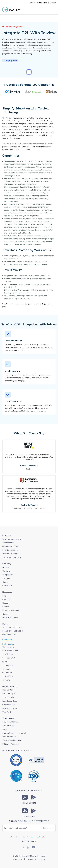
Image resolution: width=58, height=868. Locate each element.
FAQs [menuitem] (5, 729)
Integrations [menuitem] (7, 575)
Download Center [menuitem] (10, 708)
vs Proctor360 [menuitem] (9, 658)
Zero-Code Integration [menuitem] (12, 740)
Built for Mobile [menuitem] (9, 725)
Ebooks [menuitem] (6, 607)
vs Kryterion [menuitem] (7, 676)
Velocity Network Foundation (37, 837)
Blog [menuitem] (4, 595)
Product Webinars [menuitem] (10, 618)
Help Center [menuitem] (7, 690)
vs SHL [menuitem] (5, 661)
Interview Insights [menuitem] (10, 550)
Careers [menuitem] (6, 582)
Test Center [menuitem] (7, 712)
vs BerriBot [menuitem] (7, 673)
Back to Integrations (13, 27)
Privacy (42, 859)
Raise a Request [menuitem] (9, 693)
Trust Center (18, 859)
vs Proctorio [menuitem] (7, 669)
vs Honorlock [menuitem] (8, 665)
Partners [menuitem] (6, 578)
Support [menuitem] (53, 3)
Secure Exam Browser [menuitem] (12, 557)
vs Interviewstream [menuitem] (11, 650)
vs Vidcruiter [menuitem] (8, 654)
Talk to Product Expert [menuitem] (39, 3)
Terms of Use (31, 859)
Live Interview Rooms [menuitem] (12, 539)
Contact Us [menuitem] (7, 586)
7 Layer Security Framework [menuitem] (14, 733)
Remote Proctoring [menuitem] (10, 554)
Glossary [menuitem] (6, 603)
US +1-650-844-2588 (12, 628)
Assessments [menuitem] (8, 543)
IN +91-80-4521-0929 (13, 631)
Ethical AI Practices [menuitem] (11, 744)
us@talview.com (9, 634)
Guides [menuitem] (5, 614)
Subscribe (48, 828)
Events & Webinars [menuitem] (11, 610)
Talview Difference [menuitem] (11, 722)
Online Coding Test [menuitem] (10, 546)
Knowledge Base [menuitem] (10, 701)
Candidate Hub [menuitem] (9, 705)
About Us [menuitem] (6, 567)
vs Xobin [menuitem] (6, 680)
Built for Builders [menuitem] (9, 737)
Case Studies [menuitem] (8, 599)
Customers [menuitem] (7, 571)
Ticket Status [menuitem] (8, 697)
